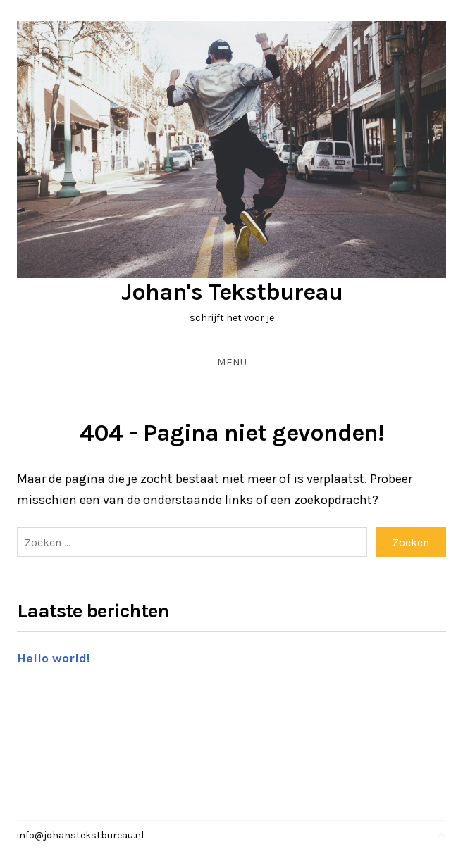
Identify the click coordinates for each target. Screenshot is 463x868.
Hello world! (54, 658)
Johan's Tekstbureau (232, 292)
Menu (232, 362)
